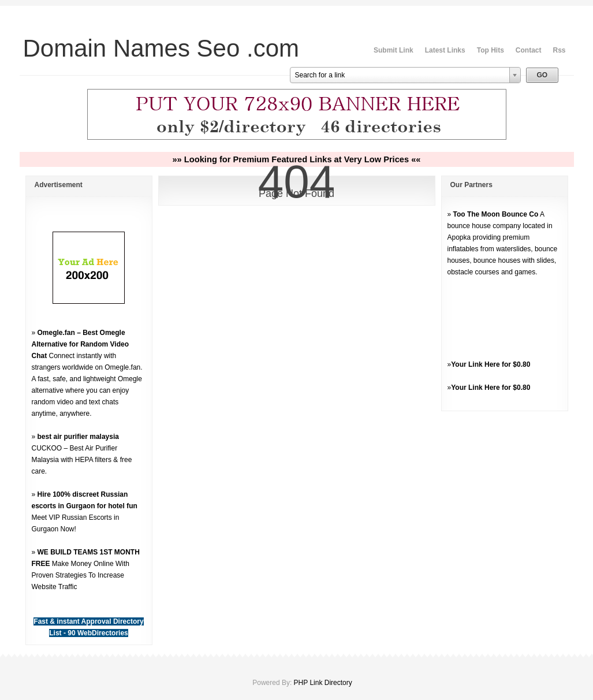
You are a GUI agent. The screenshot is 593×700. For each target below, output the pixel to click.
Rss (559, 50)
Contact (529, 50)
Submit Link (394, 50)
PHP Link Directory (323, 683)
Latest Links (445, 50)
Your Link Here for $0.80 (491, 364)
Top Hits (491, 50)
